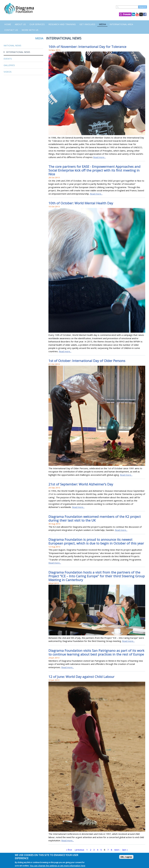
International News (18, 52)
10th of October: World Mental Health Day (81, 203)
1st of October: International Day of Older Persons (87, 361)
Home (8, 24)
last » (125, 850)
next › (117, 850)
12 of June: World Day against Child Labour (81, 677)
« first (69, 850)
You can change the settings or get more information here (57, 866)
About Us (20, 24)
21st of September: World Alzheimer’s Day (81, 484)
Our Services (37, 24)
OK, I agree (126, 857)
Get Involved (87, 24)
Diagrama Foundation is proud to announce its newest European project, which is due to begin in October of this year (96, 541)
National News (12, 45)
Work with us (30, 30)
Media (102, 24)
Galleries (9, 65)
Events (8, 59)
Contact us (11, 30)
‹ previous (79, 850)
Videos (8, 72)
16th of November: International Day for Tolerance (87, 47)
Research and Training (62, 24)
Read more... (99, 157)
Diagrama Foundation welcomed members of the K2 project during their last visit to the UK (95, 518)
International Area (121, 24)
